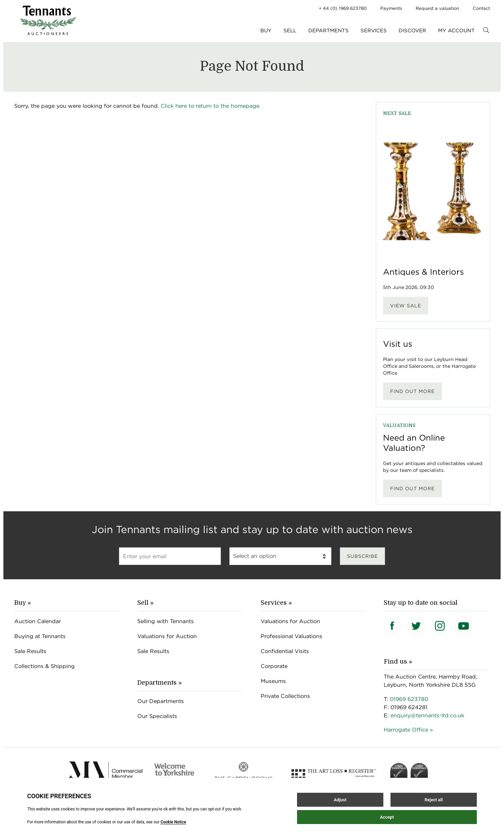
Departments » (160, 683)
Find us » (398, 662)
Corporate (274, 666)
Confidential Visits (285, 651)
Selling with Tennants (166, 621)
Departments (328, 31)
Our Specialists (157, 716)
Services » (276, 603)
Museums (273, 681)
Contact (481, 8)
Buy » (23, 603)
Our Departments (161, 701)
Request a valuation (437, 8)
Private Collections (285, 696)
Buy (266, 31)
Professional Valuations (291, 636)
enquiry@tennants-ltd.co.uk (427, 715)
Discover (412, 31)
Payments (391, 8)
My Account (456, 31)
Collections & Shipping (45, 666)
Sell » (145, 603)
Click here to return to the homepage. (211, 106)
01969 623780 (409, 699)
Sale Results (30, 651)
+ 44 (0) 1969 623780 (343, 8)
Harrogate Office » (408, 730)
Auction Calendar (38, 621)
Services (374, 31)
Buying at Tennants (40, 636)
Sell (290, 31)
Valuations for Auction (167, 636)
